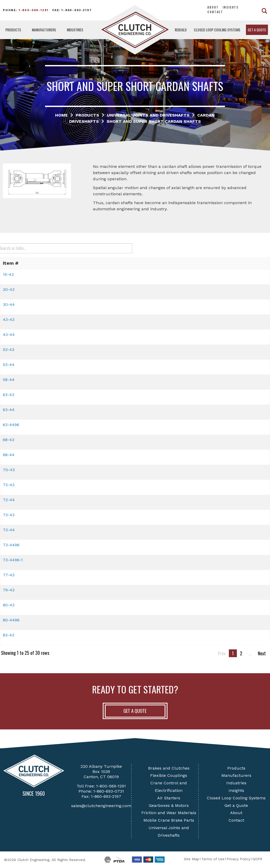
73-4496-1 (13, 560)
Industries (75, 30)
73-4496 (11, 545)
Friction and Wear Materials (169, 813)
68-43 (9, 440)
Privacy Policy (238, 859)
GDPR (257, 859)
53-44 (9, 365)
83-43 (9, 635)
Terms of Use (213, 859)
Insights (231, 7)
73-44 (9, 530)
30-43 (9, 289)
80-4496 (11, 620)
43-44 (9, 335)
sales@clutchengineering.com (101, 806)
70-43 (9, 470)
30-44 (9, 304)
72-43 (9, 485)
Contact (215, 12)
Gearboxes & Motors (169, 805)
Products (13, 30)
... (250, 653)
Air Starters (169, 798)
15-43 (8, 274)
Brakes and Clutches (169, 768)
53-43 (9, 350)
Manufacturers (44, 30)
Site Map (192, 859)
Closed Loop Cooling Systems (217, 30)
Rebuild (181, 30)
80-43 (9, 605)
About (213, 7)
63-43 (9, 395)
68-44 (9, 455)
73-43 (9, 515)
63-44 (9, 410)
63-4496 (11, 425)
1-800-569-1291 (34, 10)
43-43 (9, 320)
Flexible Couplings (169, 775)
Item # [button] (11, 263)
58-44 (9, 380)
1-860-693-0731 (109, 791)
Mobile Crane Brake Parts (169, 820)
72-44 (9, 500)
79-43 (9, 590)
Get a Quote (257, 30)
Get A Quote (135, 711)
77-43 (9, 575)
